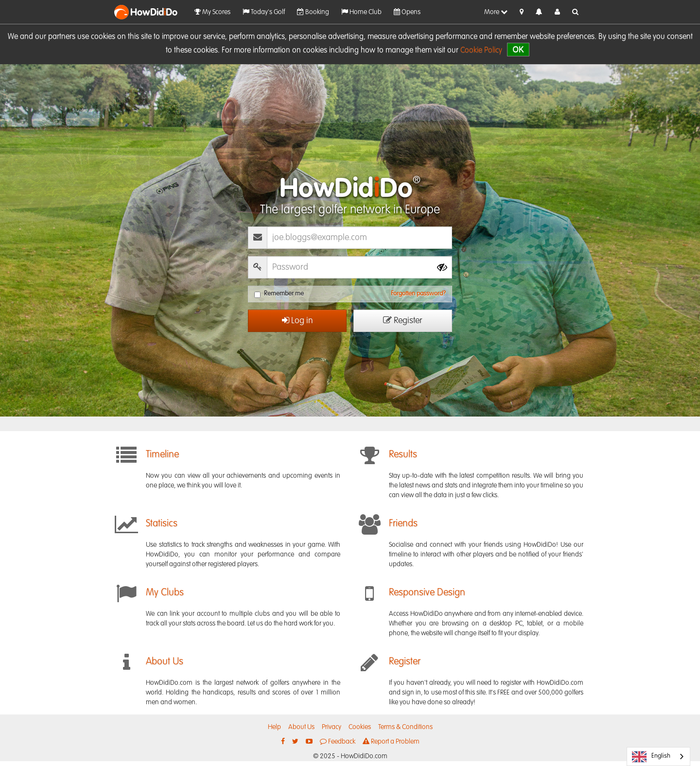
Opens (407, 12)
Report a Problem (391, 741)
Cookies (360, 727)
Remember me (279, 294)
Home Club (361, 12)
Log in (297, 321)
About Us (301, 727)
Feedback (338, 741)
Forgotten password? (418, 294)
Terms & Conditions (405, 727)
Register (403, 321)
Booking (313, 12)
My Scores (212, 12)
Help (274, 727)
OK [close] (518, 49)
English (651, 757)
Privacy (332, 727)
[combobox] (658, 757)
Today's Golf (264, 12)
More (496, 12)
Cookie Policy (481, 51)
